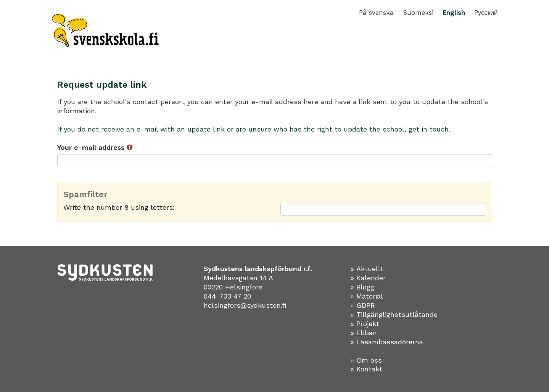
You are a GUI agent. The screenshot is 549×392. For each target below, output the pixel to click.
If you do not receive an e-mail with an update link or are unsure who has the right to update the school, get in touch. (254, 129)
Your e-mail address (95, 147)
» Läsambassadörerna (387, 342)
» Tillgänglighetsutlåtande (394, 314)
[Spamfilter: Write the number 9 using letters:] (383, 209)
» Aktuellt (367, 269)
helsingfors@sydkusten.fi (245, 305)
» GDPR (363, 305)
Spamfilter (85, 194)
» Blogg (362, 287)
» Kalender (368, 278)
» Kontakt (366, 369)
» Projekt (365, 324)
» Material (367, 296)
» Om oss (366, 360)
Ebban (367, 333)
